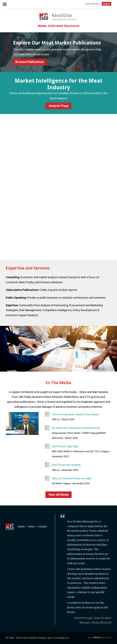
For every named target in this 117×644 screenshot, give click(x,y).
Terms (31, 526)
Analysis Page (59, 106)
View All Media (59, 495)
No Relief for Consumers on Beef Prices (76, 428)
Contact (43, 526)
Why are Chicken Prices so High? (72, 478)
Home (21, 526)
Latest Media (92, 4)
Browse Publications (30, 62)
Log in (106, 4)
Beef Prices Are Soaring (66, 465)
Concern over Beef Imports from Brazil (75, 414)
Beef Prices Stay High (65, 446)
